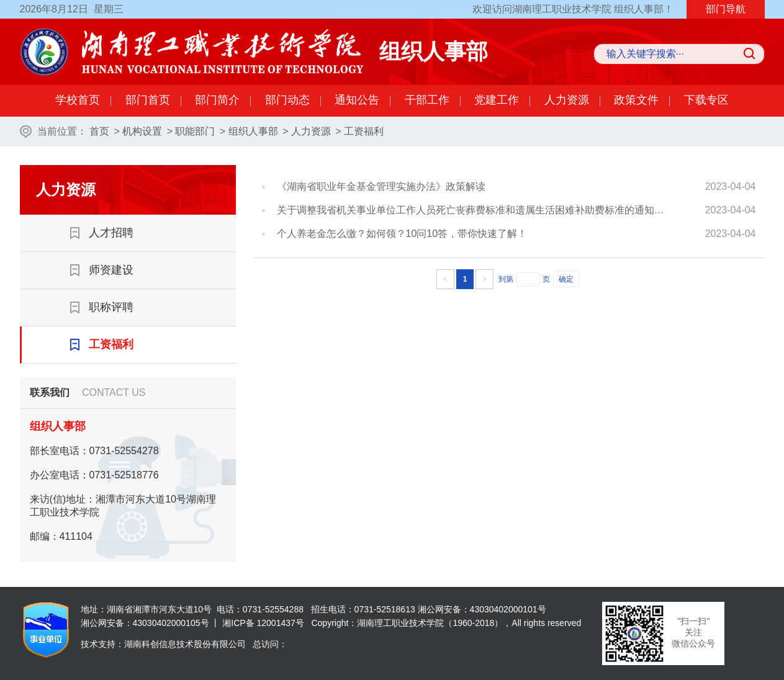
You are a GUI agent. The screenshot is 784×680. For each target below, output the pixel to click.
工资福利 (364, 131)
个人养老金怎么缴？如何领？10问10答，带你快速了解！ (402, 234)
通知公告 (357, 100)
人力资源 (567, 100)
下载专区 (706, 100)
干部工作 (427, 100)
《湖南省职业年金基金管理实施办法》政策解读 (381, 186)
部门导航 (726, 9)
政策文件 (636, 100)
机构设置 (142, 131)
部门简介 (217, 100)
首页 (99, 131)
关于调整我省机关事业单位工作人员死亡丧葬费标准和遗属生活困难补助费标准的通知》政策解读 (475, 210)
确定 (566, 279)
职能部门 (195, 131)
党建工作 (497, 100)
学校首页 (78, 100)
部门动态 (287, 100)
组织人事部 (253, 131)
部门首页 (148, 100)
